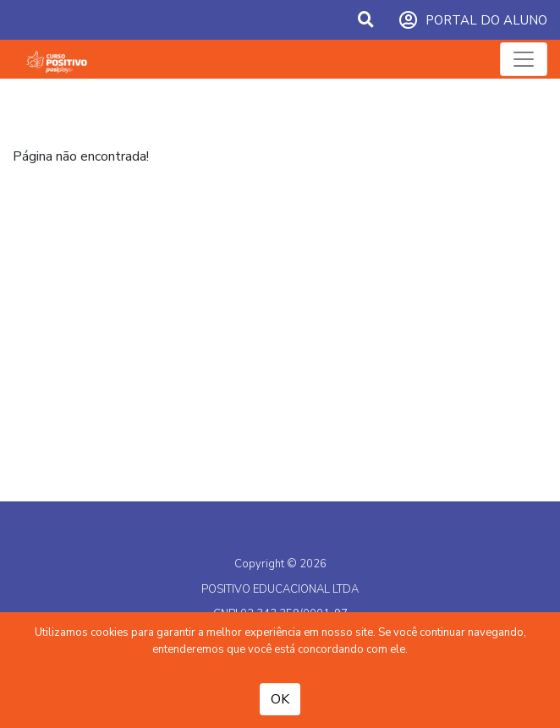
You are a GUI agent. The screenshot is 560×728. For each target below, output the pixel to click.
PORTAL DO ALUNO (473, 21)
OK (280, 699)
